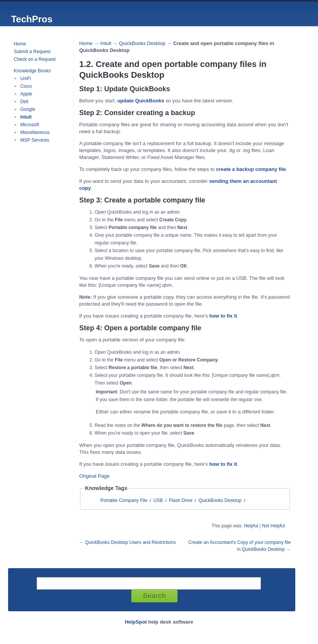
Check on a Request (35, 59)
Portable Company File (124, 500)
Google (28, 109)
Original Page (95, 476)
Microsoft (30, 125)
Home (20, 44)
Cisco (26, 86)
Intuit (26, 117)
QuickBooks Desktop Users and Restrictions (130, 542)
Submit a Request (32, 52)
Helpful (251, 526)
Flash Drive (181, 500)
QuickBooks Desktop (142, 43)
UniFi (26, 79)
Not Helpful (274, 526)
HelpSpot (136, 622)
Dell (24, 102)
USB (158, 500)
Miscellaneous (35, 132)
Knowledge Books (32, 71)
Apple (26, 94)
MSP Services (35, 140)
